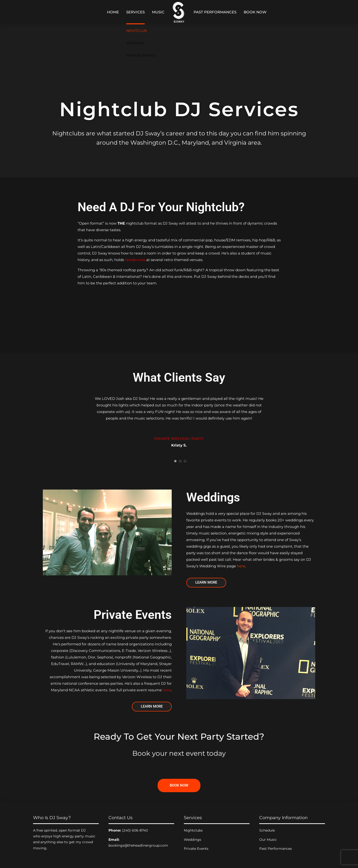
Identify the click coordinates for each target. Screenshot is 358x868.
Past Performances (215, 12)
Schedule (267, 830)
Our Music (268, 840)
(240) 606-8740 (135, 830)
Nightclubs (193, 830)
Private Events (196, 849)
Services (135, 12)
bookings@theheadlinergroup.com (138, 845)
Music (158, 12)
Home (113, 12)
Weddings (192, 840)
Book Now (255, 12)
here (241, 566)
